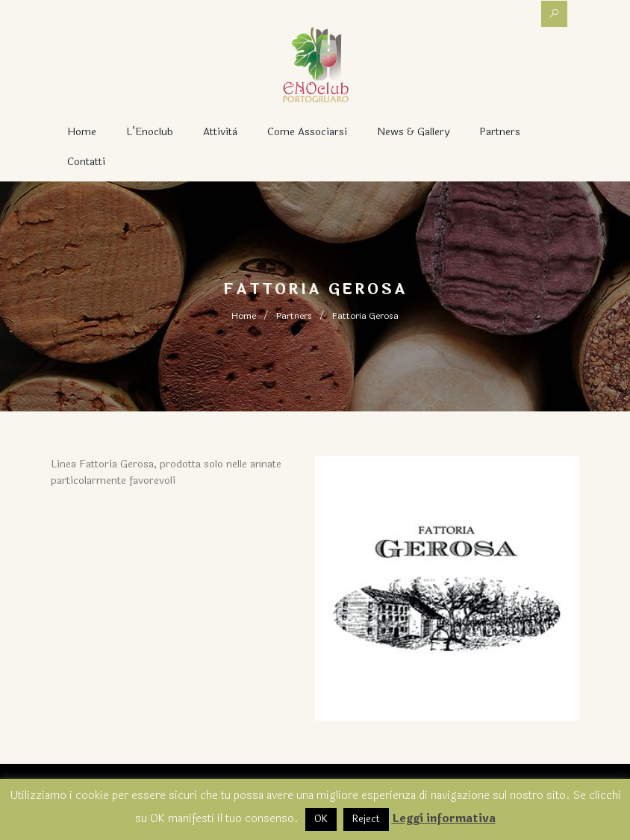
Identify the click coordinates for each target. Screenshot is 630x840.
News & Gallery (413, 132)
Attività (220, 132)
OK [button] (321, 819)
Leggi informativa (444, 819)
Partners (500, 132)
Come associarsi (307, 132)
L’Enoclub (150, 132)
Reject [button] (366, 819)
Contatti (86, 162)
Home (82, 132)
